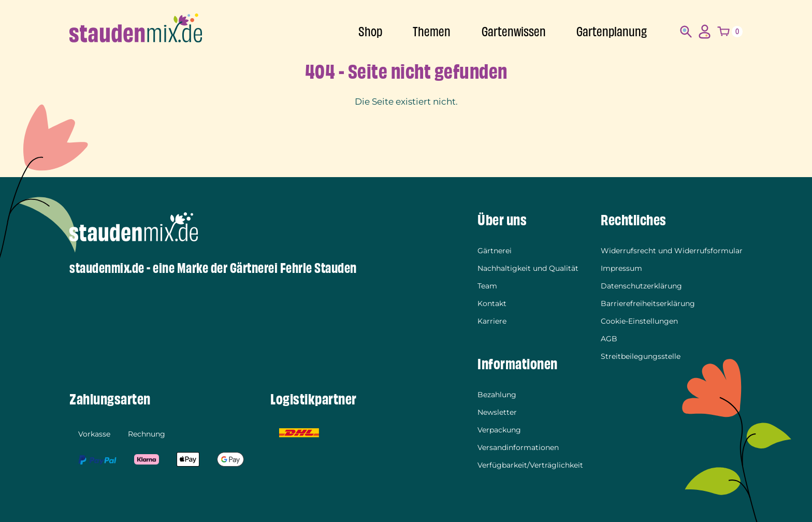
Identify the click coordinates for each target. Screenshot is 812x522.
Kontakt (492, 303)
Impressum (621, 268)
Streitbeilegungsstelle (641, 356)
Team (487, 286)
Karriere (492, 321)
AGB (609, 339)
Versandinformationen (518, 447)
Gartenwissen (514, 32)
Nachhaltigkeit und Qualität (528, 268)
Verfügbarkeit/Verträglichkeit (530, 465)
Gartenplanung (612, 32)
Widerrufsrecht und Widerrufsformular (672, 251)
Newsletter (497, 412)
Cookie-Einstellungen (639, 321)
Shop (370, 32)
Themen (432, 32)
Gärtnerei (495, 251)
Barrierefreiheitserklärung (648, 303)
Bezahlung (497, 395)
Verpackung (499, 430)
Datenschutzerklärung (641, 286)
